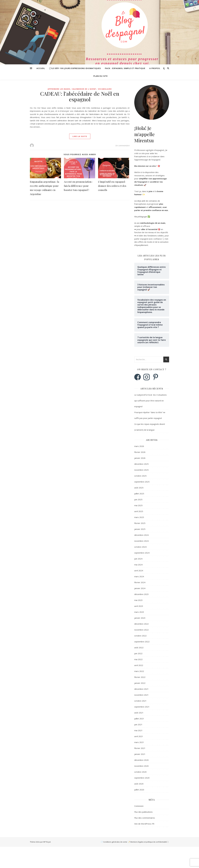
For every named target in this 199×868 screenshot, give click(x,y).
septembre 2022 (142, 642)
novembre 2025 (141, 470)
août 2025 (139, 488)
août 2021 (139, 713)
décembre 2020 (141, 760)
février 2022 (140, 677)
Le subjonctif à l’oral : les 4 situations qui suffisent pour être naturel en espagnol (150, 401)
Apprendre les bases (59, 89)
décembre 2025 (141, 464)
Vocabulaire (105, 89)
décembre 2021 (141, 689)
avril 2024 (139, 571)
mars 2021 (139, 742)
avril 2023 (139, 606)
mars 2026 (139, 446)
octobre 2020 (140, 772)
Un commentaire (122, 145)
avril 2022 (139, 665)
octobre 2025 (140, 476)
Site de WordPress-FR (144, 824)
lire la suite (80, 136)
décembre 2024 (141, 535)
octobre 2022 (140, 636)
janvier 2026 (140, 458)
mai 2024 (138, 565)
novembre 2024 (141, 541)
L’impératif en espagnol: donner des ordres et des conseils (112, 186)
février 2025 (140, 523)
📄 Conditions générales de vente (114, 842)
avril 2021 (139, 736)
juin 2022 (138, 653)
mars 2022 (139, 671)
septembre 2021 (142, 707)
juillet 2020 (139, 790)
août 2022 (139, 647)
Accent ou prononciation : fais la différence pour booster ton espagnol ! (78, 186)
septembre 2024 (142, 553)
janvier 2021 (140, 754)
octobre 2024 (140, 547)
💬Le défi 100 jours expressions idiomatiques (75, 68)
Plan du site (101, 76)
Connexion (139, 806)
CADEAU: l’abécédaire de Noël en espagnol (80, 96)
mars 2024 (139, 576)
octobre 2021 (140, 701)
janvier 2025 (140, 529)
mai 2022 (138, 659)
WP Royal (47, 842)
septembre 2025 (142, 482)
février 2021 (140, 748)
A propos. (155, 68)
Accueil (41, 68)
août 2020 (139, 784)
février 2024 (140, 582)
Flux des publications (143, 812)
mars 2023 (139, 612)
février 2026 (140, 452)
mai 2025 (138, 505)
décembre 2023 (141, 594)
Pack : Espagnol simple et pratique (125, 68)
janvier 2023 (140, 618)
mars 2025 (139, 517)
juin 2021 (138, 724)
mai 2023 (138, 600)
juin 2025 (138, 499)
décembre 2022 (141, 624)
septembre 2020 (142, 778)
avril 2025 (139, 511)
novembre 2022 (141, 630)
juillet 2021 (139, 719)
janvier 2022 (140, 683)
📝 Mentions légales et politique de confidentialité (147, 842)
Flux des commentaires (145, 818)
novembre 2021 (141, 695)
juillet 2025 (139, 494)
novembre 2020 (141, 766)
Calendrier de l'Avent (84, 89)
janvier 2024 (140, 588)
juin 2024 (138, 559)
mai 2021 (138, 730)
